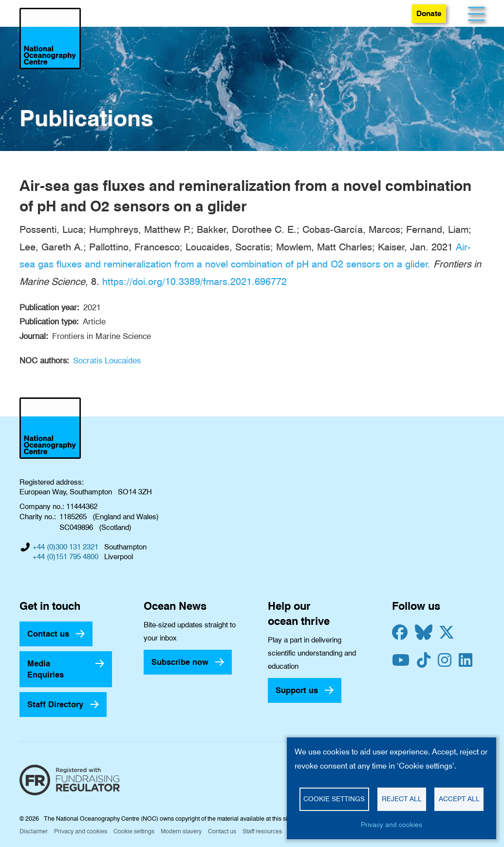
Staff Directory (55, 704)
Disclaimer (34, 831)
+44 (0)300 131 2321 (65, 547)
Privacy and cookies (81, 831)
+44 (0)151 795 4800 (65, 557)
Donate (429, 13)
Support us (297, 690)
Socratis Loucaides (107, 360)
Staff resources (262, 831)
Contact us (48, 634)
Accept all (459, 799)
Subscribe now (180, 662)
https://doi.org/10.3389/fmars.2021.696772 (195, 282)
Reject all (402, 799)
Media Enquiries (46, 669)
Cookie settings (134, 831)
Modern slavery (181, 831)
